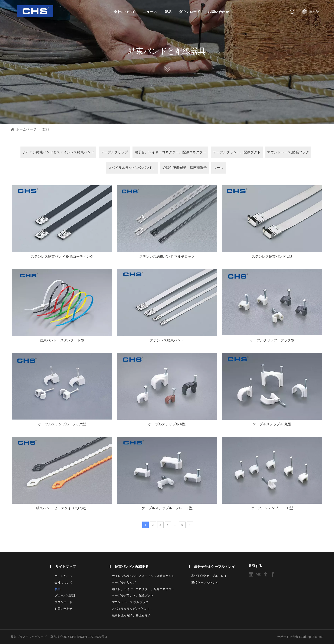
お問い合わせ (218, 12)
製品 (168, 12)
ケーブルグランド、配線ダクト (237, 152)
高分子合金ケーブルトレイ (209, 576)
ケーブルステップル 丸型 (272, 424)
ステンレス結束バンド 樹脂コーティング (62, 257)
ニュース (150, 12)
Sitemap (318, 637)
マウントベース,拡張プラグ (288, 152)
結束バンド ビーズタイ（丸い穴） (62, 508)
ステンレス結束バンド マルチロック (167, 257)
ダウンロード (189, 12)
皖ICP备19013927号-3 (92, 637)
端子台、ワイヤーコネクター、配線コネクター (170, 152)
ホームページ (63, 576)
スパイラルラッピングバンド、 (132, 168)
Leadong (305, 637)
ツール (219, 168)
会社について (125, 12)
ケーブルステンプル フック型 (62, 424)
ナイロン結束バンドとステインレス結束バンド (58, 152)
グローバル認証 (65, 595)
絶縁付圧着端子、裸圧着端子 (185, 168)
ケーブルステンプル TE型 (272, 508)
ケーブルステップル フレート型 (167, 508)
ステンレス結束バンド (167, 340)
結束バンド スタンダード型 (62, 340)
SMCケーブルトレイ (205, 582)
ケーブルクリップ (114, 152)
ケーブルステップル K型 (167, 424)
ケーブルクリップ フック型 (272, 340)
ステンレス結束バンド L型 (272, 257)
